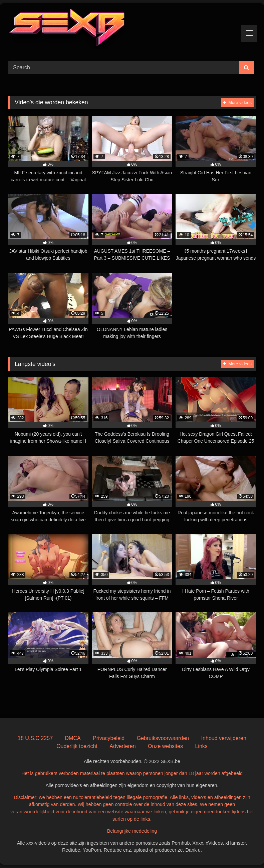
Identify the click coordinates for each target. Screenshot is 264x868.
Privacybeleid (109, 738)
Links (201, 746)
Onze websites (165, 746)
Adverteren (122, 746)
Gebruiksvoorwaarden (163, 738)
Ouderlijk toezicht (77, 746)
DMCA (73, 738)
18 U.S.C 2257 (35, 738)
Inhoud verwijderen (224, 738)
